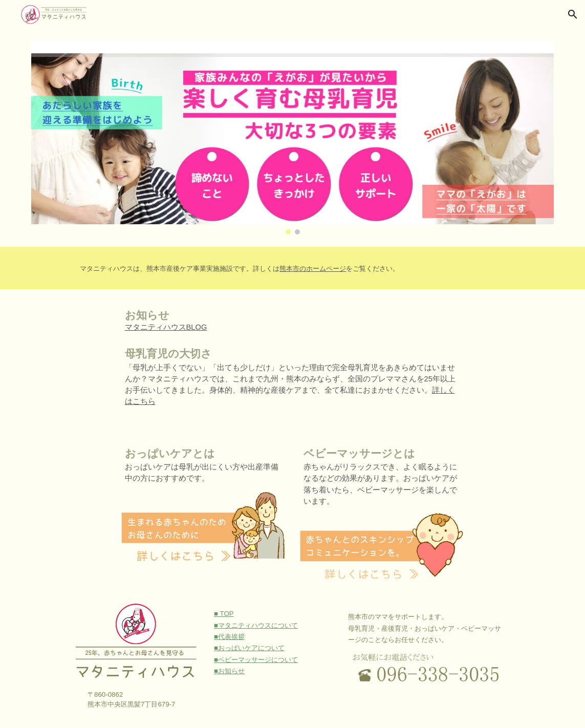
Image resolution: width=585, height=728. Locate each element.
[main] (315, 268)
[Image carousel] (292, 138)
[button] (573, 14)
